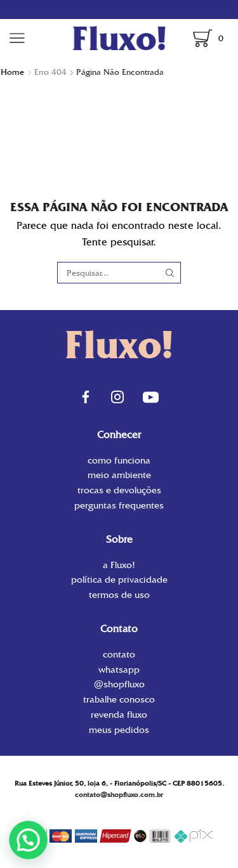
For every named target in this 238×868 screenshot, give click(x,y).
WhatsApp (119, 670)
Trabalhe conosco (119, 699)
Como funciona (119, 461)
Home (12, 72)
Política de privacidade (119, 580)
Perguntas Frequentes (119, 505)
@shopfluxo (119, 684)
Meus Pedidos (119, 729)
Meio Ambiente (119, 475)
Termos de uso (119, 594)
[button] (31, 839)
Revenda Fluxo (119, 715)
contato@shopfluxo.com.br (119, 795)
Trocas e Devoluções (119, 490)
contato (119, 655)
